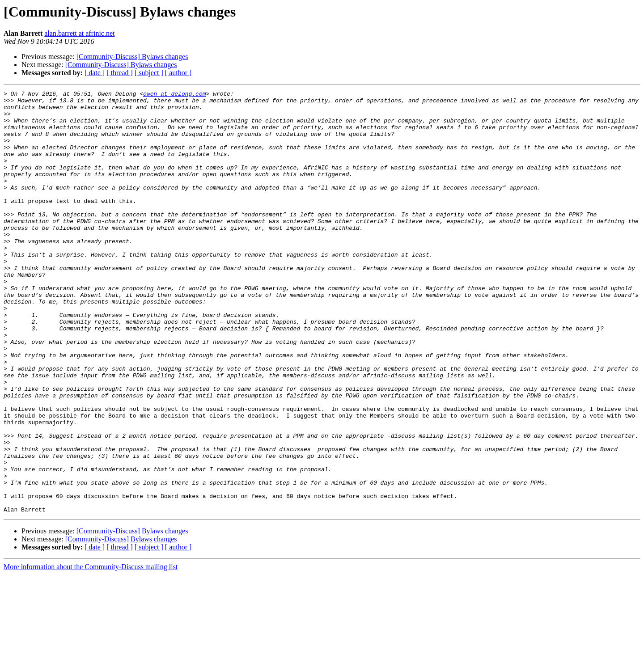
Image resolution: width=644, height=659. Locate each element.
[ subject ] (149, 73)
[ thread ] (120, 73)
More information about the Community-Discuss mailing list (91, 651)
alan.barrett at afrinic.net (79, 33)
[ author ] (178, 73)
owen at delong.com (174, 95)
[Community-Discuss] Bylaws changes (132, 57)
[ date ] (95, 73)
